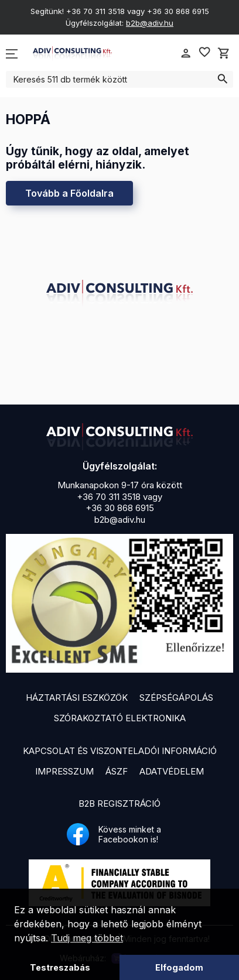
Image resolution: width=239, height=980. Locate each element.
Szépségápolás (176, 698)
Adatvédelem (172, 771)
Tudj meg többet (87, 938)
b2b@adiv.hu (150, 23)
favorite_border (204, 52)
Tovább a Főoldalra (69, 193)
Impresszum (64, 771)
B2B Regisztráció (119, 803)
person (186, 53)
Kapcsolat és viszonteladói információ (120, 751)
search (222, 79)
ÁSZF (117, 771)
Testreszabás (60, 967)
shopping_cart (224, 53)
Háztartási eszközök (77, 698)
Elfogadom (179, 967)
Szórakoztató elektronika (120, 718)
